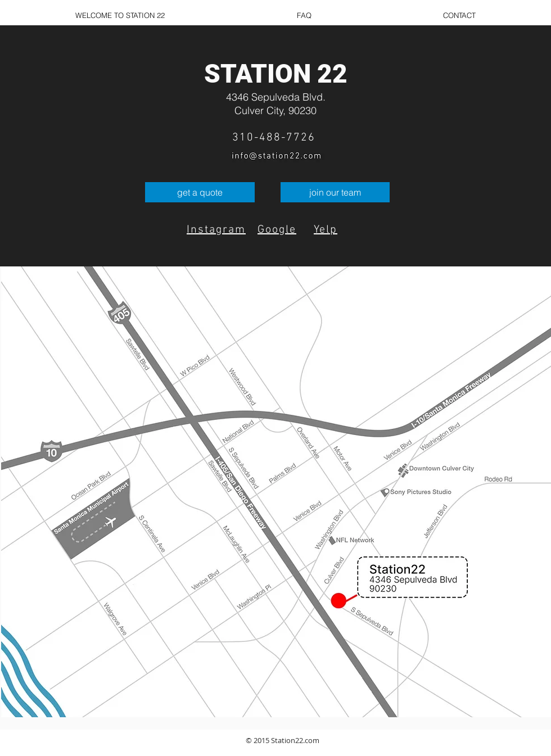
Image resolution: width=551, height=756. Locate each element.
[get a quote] (200, 192)
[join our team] (335, 192)
